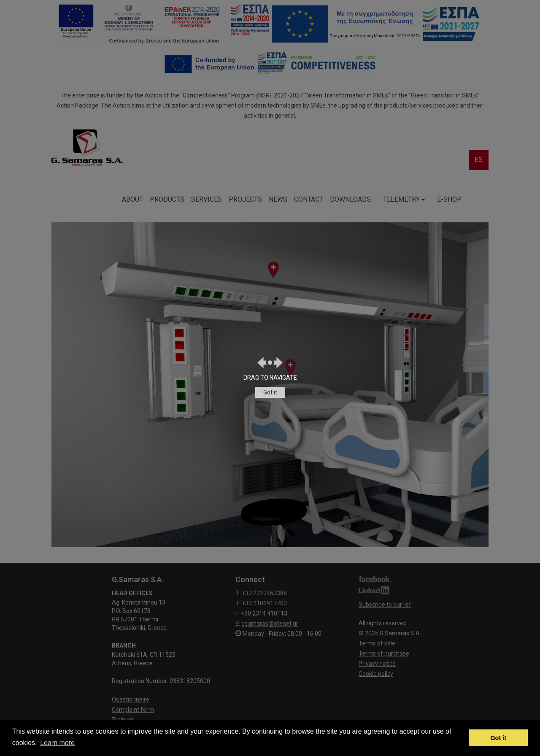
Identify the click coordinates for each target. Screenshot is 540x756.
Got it (270, 392)
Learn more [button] (57, 743)
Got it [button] (498, 738)
